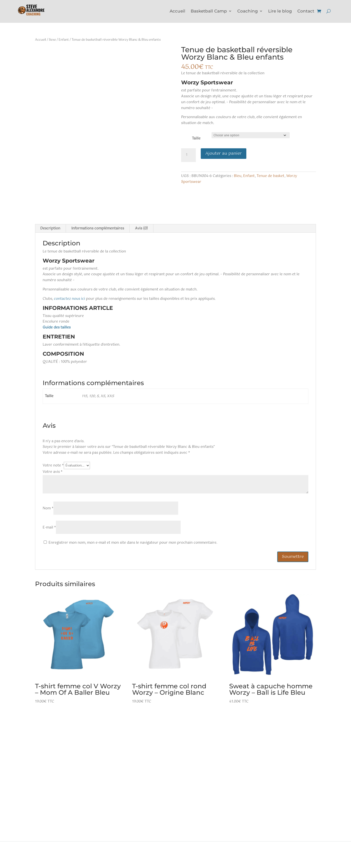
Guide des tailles (57, 327)
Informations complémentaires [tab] (98, 228)
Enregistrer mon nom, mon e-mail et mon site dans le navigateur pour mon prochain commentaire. (133, 543)
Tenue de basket (271, 176)
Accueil (177, 11)
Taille (196, 138)
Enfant (64, 40)
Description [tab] (50, 228)
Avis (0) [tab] (141, 228)
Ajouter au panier (224, 153)
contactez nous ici (69, 299)
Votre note (53, 465)
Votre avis (53, 472)
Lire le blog (280, 11)
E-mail (49, 528)
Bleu (238, 176)
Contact (306, 11)
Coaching (248, 11)
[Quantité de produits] (188, 155)
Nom (48, 508)
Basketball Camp (209, 11)
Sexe (52, 40)
